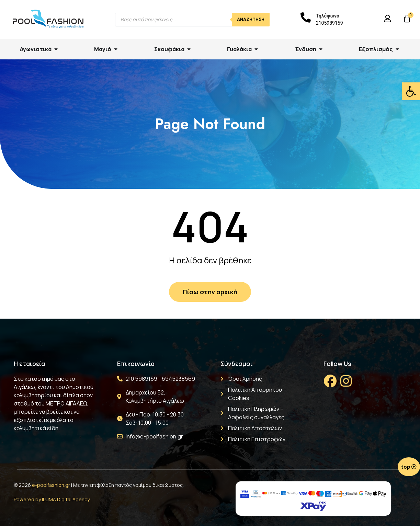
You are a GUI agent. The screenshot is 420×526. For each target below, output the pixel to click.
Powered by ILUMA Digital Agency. (52, 499)
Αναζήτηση (251, 19)
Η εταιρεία (29, 364)
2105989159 (330, 23)
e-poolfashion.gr (51, 485)
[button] (411, 91)
